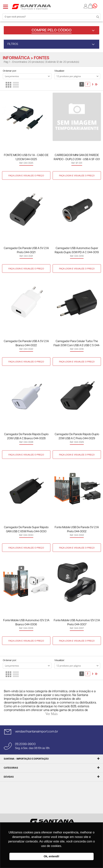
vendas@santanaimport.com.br (37, 732)
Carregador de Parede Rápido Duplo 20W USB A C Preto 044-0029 (77, 436)
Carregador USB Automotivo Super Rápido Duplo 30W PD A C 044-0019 (77, 250)
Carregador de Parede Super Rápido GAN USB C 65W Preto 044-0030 (26, 529)
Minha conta (86, 6)
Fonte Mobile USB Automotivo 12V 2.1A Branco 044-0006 (26, 622)
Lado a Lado (8, 85)
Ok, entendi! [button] (51, 856)
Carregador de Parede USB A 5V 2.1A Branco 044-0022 (26, 343)
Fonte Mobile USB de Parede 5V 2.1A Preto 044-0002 (77, 529)
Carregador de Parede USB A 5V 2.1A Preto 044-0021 (26, 250)
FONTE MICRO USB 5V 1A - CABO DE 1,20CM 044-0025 (26, 157)
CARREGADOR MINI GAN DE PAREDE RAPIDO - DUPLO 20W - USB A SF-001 (77, 157)
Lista (16, 85)
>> (96, 84)
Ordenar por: (10, 71)
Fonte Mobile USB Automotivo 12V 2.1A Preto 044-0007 (77, 622)
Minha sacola (90, 6)
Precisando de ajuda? (96, 6)
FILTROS (13, 44)
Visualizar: (59, 71)
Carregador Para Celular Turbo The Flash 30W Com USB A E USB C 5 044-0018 (77, 344)
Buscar (95, 17)
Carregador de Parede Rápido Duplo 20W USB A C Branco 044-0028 (26, 436)
